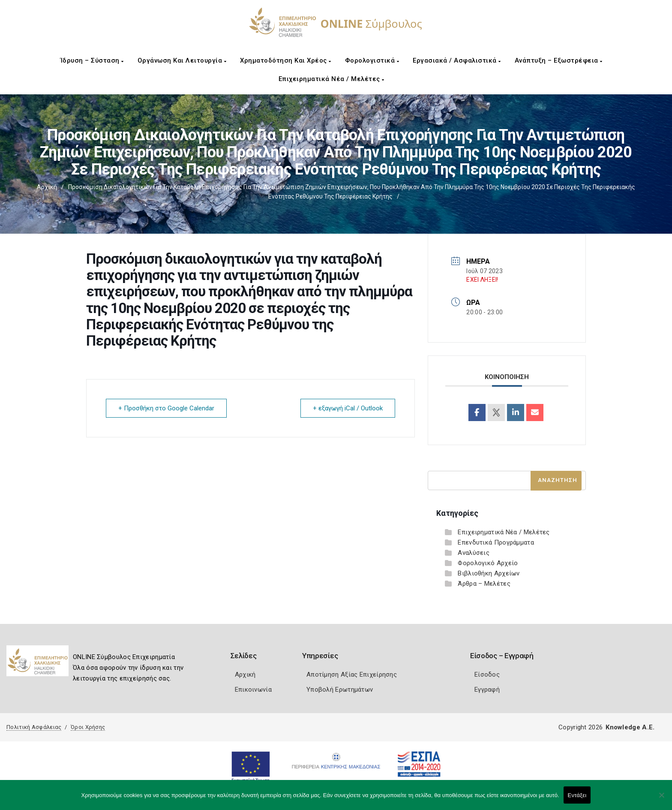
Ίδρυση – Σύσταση (92, 60)
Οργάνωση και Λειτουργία (182, 60)
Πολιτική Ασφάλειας (34, 727)
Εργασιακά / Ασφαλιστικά (457, 60)
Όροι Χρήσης (88, 727)
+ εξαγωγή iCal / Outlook (348, 408)
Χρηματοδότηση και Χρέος (286, 60)
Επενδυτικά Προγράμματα (496, 542)
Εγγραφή (487, 690)
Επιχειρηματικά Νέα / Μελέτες (331, 79)
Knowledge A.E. (630, 727)
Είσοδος (487, 674)
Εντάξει (577, 795)
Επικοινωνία (253, 690)
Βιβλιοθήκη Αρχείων (489, 573)
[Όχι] (661, 799)
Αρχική (47, 187)
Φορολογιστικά (372, 60)
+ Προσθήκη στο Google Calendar (166, 408)
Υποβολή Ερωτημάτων (340, 690)
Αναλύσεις (474, 553)
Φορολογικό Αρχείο (488, 563)
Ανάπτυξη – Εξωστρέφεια (559, 60)
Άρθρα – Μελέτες (484, 584)
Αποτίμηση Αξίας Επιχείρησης (352, 674)
